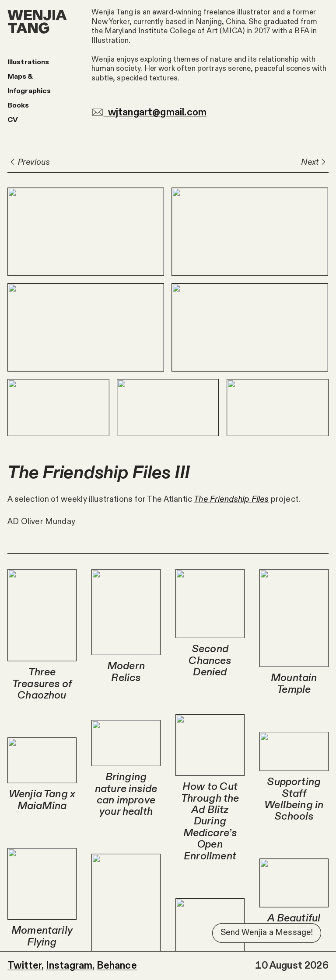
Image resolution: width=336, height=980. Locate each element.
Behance (117, 966)
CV (13, 120)
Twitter (24, 966)
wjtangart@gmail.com (149, 112)
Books (18, 105)
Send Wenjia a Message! (267, 933)
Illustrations (28, 62)
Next (315, 162)
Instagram (69, 966)
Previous (29, 162)
